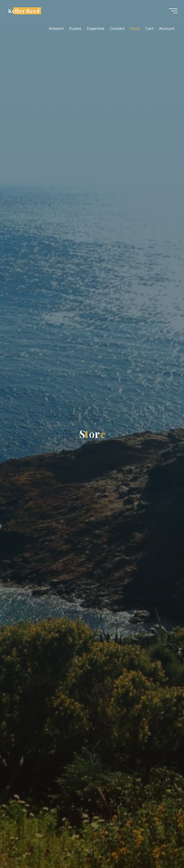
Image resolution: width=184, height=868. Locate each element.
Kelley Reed (25, 11)
